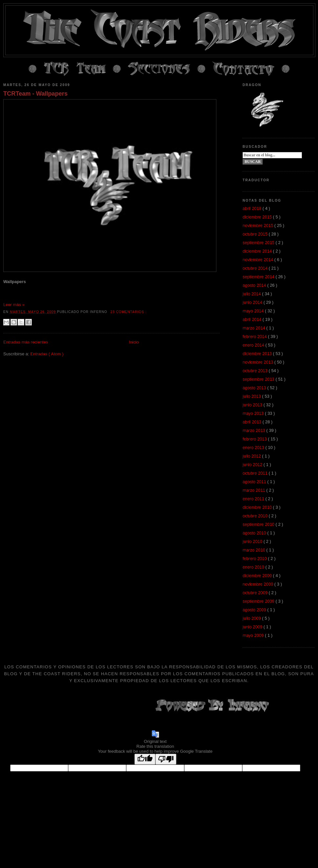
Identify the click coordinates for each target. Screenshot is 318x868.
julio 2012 (252, 456)
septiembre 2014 (259, 277)
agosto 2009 (255, 610)
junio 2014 (253, 302)
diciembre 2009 (258, 576)
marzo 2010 (254, 550)
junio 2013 (253, 405)
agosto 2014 (255, 285)
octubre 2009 (256, 593)
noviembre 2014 (258, 260)
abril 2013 (253, 422)
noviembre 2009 (258, 584)
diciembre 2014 (258, 251)
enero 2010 (254, 567)
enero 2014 (254, 345)
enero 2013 (254, 447)
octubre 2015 (256, 234)
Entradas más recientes (26, 342)
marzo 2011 (254, 490)
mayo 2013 (254, 413)
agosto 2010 (255, 533)
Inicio (134, 342)
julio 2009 (252, 618)
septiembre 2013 (259, 379)
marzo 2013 (254, 430)
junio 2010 (253, 541)
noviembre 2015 (258, 225)
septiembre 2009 (259, 601)
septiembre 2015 (259, 243)
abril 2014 (253, 319)
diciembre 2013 (258, 354)
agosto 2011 (255, 482)
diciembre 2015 (258, 217)
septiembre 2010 (259, 524)
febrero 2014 (255, 336)
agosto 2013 (255, 388)
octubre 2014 (256, 268)
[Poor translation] (166, 759)
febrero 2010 (255, 558)
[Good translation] (145, 759)
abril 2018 (253, 208)
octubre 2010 (256, 516)
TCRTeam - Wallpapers (35, 94)
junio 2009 (253, 627)
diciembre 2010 (258, 507)
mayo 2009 (254, 635)
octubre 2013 (256, 371)
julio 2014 (252, 294)
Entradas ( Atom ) (47, 354)
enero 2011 (254, 499)
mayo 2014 (254, 311)
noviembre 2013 (258, 362)
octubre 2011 (256, 473)
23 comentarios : (129, 312)
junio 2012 (253, 465)
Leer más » (14, 305)
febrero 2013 (255, 439)
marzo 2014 (254, 328)
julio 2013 (252, 396)
